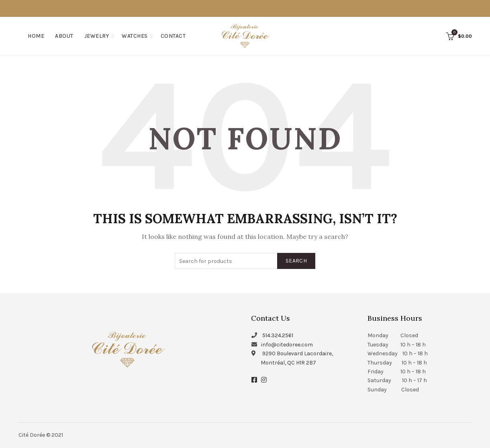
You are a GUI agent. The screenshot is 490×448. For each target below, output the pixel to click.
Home (36, 36)
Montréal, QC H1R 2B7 (288, 363)
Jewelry (97, 36)
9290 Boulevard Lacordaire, (298, 353)
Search (296, 261)
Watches (135, 36)
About (64, 36)
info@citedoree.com (287, 345)
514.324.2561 (278, 335)
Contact (173, 36)
